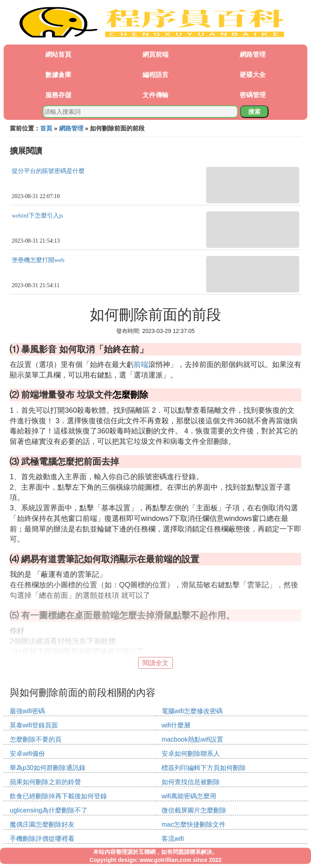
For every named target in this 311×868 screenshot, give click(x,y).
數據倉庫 (58, 75)
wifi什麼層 (176, 725)
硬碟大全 (253, 75)
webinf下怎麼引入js (37, 215)
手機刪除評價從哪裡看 (42, 839)
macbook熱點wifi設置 (192, 739)
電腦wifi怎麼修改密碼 (192, 711)
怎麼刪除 (130, 395)
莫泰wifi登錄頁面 (34, 725)
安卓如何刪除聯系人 (191, 754)
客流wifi (173, 839)
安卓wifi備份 (27, 754)
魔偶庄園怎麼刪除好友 (42, 824)
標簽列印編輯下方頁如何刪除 (204, 768)
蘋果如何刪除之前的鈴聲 (45, 782)
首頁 (46, 128)
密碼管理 (253, 95)
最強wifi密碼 (27, 711)
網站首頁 (58, 54)
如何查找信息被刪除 (191, 782)
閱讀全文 (155, 663)
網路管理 (253, 54)
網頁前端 (155, 54)
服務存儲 (58, 95)
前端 (141, 365)
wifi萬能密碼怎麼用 (189, 796)
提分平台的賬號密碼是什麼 (48, 171)
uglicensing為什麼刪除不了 (49, 810)
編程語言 (155, 75)
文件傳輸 (155, 95)
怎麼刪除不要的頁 (36, 739)
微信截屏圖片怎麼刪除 (194, 810)
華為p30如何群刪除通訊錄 (48, 768)
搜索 (254, 112)
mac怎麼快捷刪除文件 (194, 824)
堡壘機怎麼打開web (38, 260)
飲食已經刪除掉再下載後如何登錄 (58, 796)
